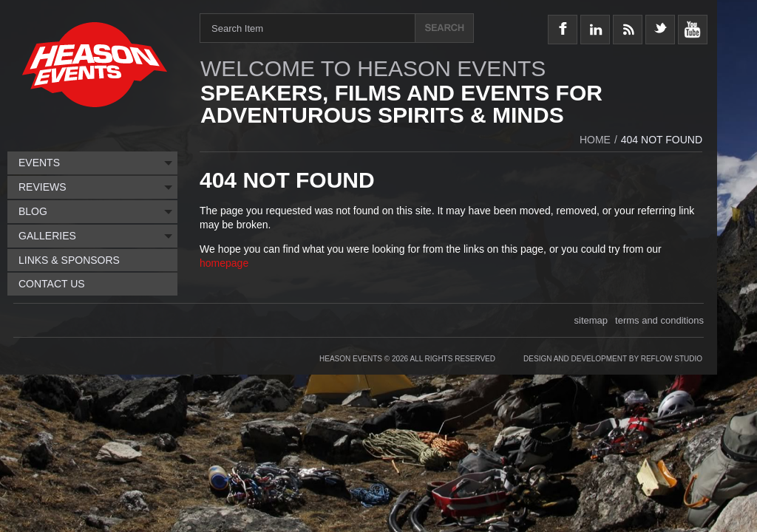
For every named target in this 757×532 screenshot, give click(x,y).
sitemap (591, 320)
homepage (224, 263)
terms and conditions (659, 320)
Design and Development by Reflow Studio (613, 359)
